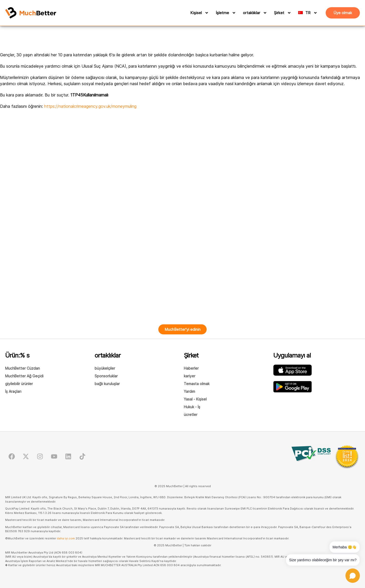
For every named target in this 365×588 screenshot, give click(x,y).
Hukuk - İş (192, 407)
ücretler (191, 415)
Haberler (191, 368)
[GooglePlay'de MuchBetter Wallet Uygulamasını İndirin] (293, 387)
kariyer (190, 376)
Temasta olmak (197, 384)
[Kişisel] (206, 13)
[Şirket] (288, 13)
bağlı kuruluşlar (107, 384)
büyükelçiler (105, 368)
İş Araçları (13, 391)
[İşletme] (233, 13)
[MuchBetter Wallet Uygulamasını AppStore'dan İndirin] (293, 370)
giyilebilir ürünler (19, 384)
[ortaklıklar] (264, 13)
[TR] (312, 13)
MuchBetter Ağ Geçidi (24, 376)
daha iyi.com (66, 538)
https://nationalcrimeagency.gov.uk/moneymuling (90, 106)
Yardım (189, 391)
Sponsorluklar (106, 376)
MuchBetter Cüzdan (22, 368)
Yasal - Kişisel (195, 399)
